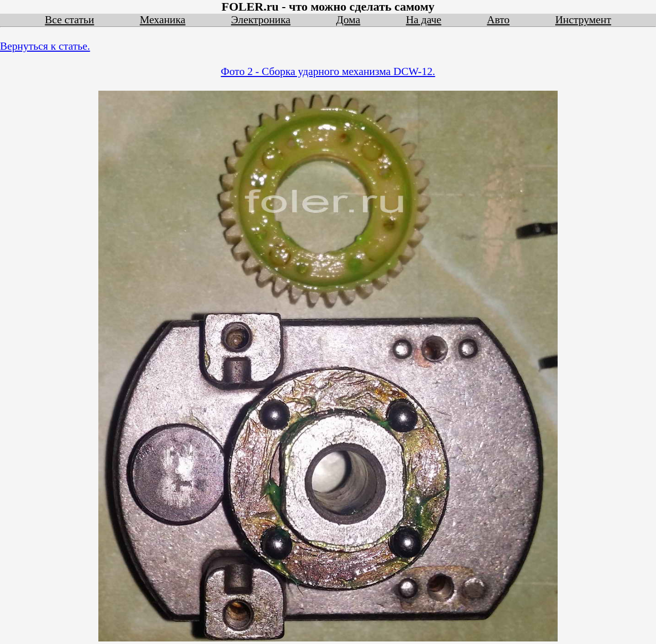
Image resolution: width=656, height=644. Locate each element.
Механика (163, 20)
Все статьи (70, 20)
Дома (348, 20)
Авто (498, 20)
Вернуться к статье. (45, 46)
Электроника (261, 20)
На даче (424, 20)
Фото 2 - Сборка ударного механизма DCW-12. (328, 71)
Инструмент (583, 20)
